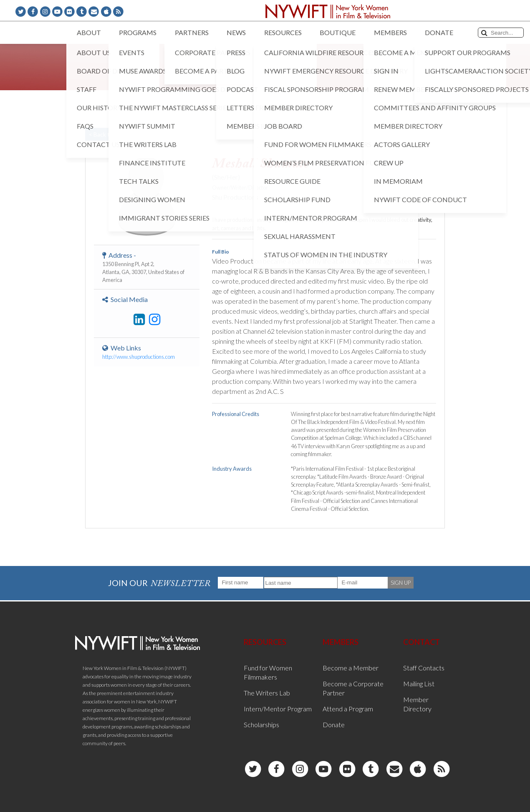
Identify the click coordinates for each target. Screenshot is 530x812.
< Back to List (106, 134)
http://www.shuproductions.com (139, 357)
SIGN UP (401, 583)
